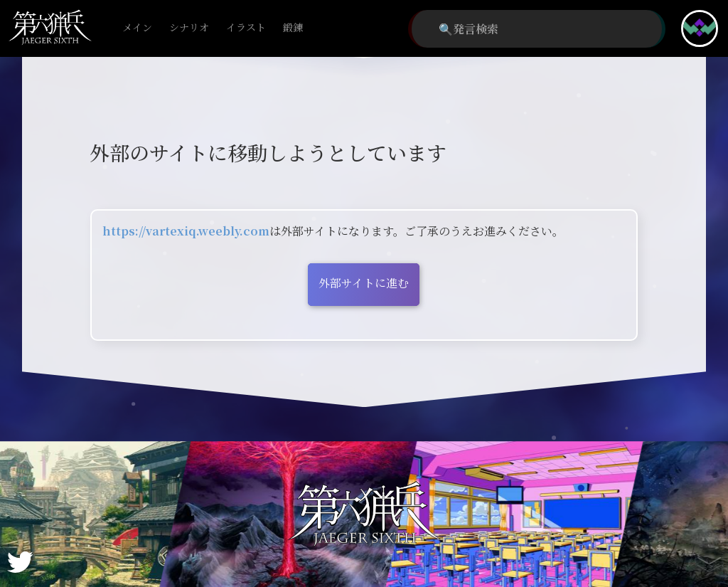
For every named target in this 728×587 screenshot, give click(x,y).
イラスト (246, 28)
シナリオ (189, 28)
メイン (137, 28)
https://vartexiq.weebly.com (186, 231)
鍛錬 (293, 28)
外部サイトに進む (364, 283)
